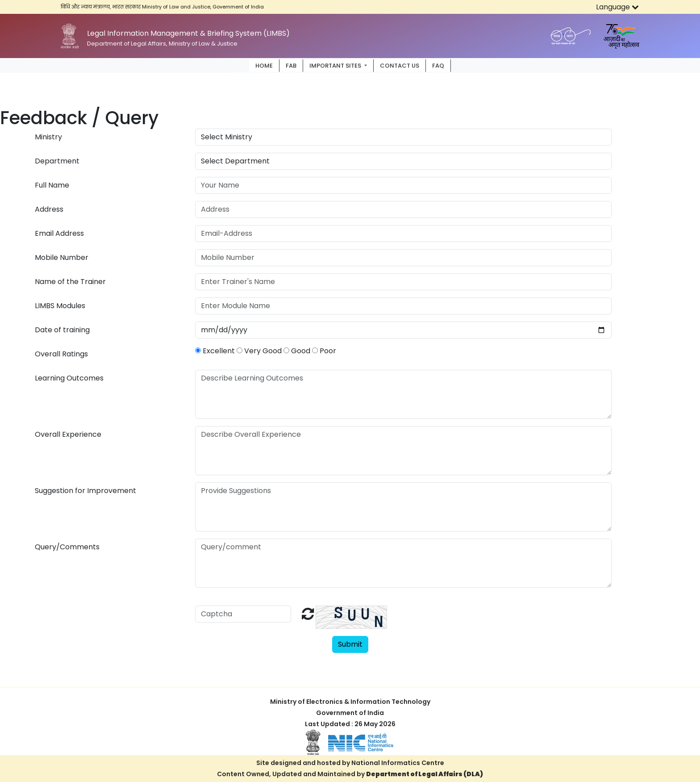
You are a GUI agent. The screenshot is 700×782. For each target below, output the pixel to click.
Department (57, 161)
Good (297, 351)
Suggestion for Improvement (85, 491)
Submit (350, 644)
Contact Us (400, 65)
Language (617, 7)
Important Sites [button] (336, 65)
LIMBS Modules (60, 306)
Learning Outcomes (69, 378)
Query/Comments (67, 547)
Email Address (59, 233)
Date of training (62, 330)
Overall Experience (68, 434)
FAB (291, 65)
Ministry (48, 137)
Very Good (259, 351)
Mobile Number (62, 257)
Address (49, 209)
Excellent (215, 351)
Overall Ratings (61, 354)
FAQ (438, 65)
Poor (324, 351)
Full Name (52, 185)
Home (264, 65)
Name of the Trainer (70, 282)
